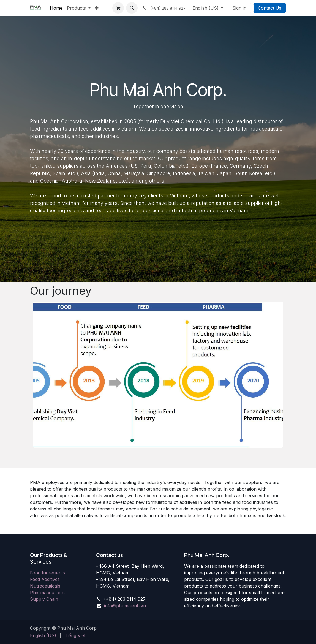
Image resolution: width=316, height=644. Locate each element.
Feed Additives (45, 579)
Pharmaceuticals (47, 593)
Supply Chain (44, 599)
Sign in (239, 8)
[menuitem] (56, 8)
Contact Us (270, 8)
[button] (132, 8)
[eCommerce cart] (118, 8)
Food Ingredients (47, 573)
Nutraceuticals (45, 586)
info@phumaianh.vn (125, 606)
